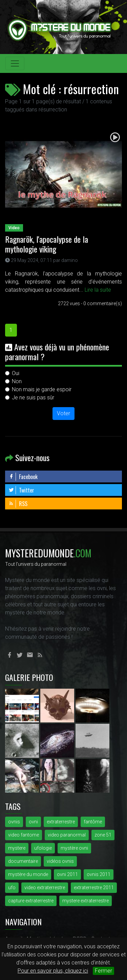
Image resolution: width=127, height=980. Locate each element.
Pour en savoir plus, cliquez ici (53, 971)
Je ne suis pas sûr (33, 398)
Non (17, 381)
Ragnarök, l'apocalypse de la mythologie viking (47, 244)
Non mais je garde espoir (42, 389)
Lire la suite (98, 290)
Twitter (21, 490)
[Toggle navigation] (15, 63)
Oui (16, 373)
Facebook (23, 477)
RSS (18, 504)
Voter (63, 413)
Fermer (103, 971)
